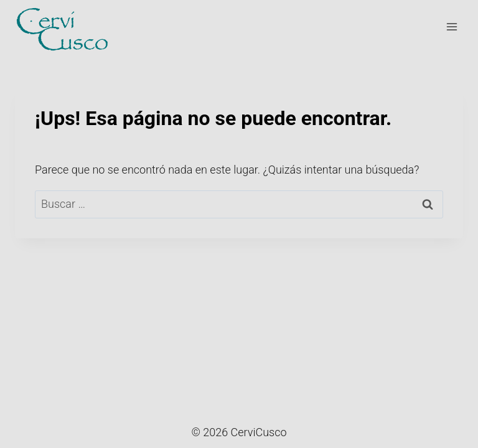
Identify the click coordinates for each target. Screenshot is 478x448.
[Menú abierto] (452, 26)
